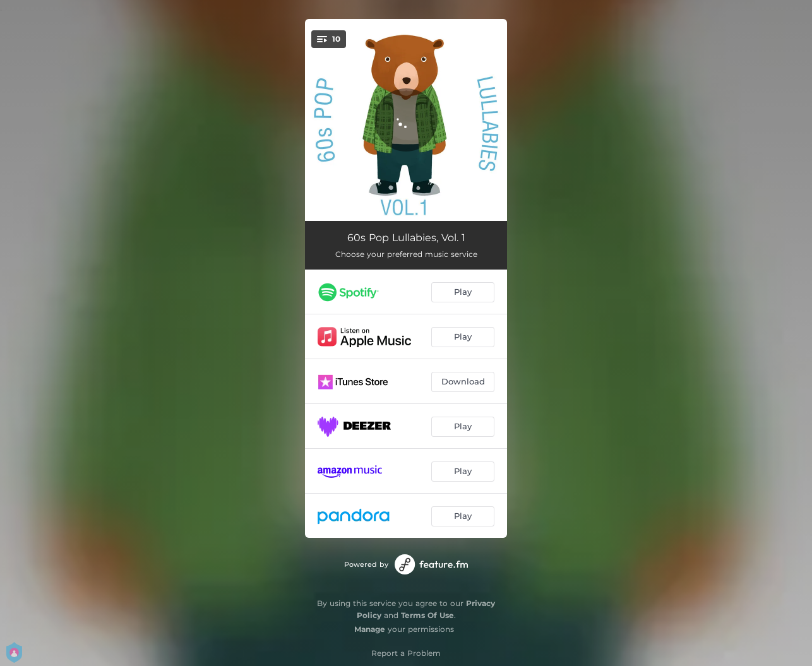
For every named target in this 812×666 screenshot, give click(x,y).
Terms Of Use (427, 615)
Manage (370, 629)
